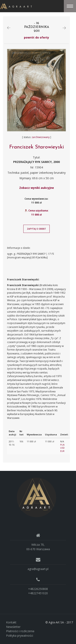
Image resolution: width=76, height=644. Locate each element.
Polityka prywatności (20, 636)
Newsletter (13, 627)
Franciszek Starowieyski (36, 147)
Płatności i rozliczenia (20, 631)
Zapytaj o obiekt (36, 229)
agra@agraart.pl (38, 569)
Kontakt (11, 622)
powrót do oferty (36, 37)
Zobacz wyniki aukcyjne (37, 188)
